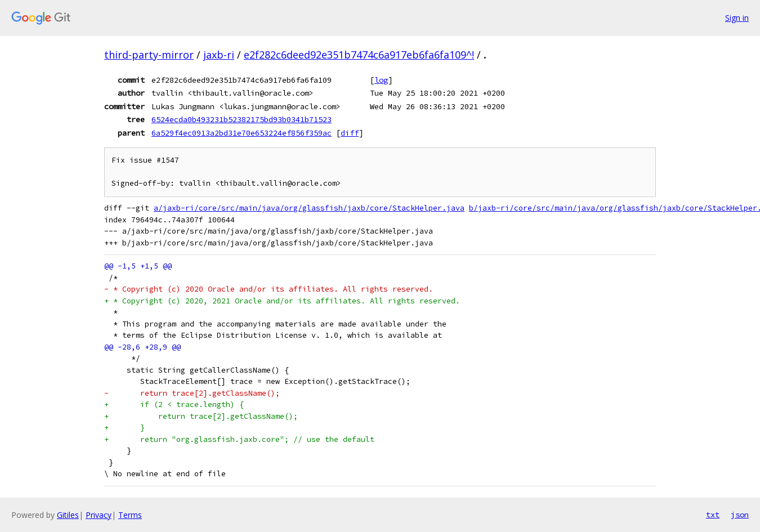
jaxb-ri (219, 55)
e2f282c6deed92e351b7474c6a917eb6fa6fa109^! (359, 55)
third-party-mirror (149, 55)
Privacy (99, 515)
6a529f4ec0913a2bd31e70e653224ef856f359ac (242, 133)
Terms (130, 515)
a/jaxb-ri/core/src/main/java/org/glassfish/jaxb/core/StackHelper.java (309, 208)
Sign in (737, 18)
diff (350, 133)
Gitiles (68, 515)
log (381, 80)
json (740, 515)
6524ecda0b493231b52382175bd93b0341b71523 (242, 119)
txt (713, 515)
